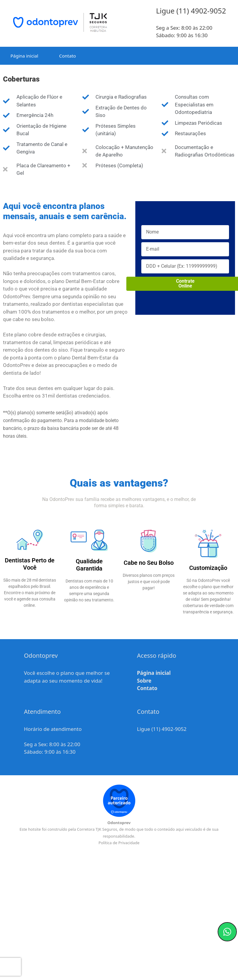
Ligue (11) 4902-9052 (162, 729)
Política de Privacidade (119, 843)
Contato (68, 56)
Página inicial (24, 56)
